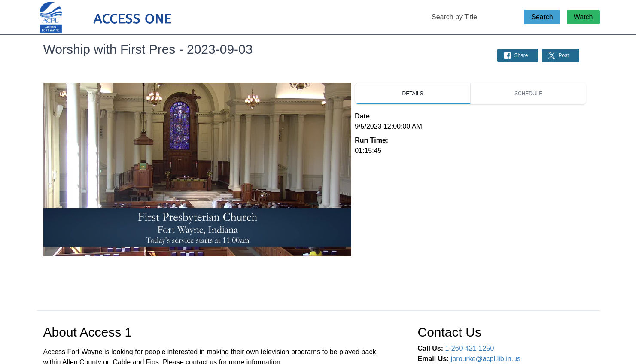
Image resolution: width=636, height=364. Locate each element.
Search (542, 17)
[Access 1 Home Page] (122, 17)
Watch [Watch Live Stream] (583, 17)
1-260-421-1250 (470, 348)
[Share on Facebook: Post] (518, 55)
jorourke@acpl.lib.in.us (486, 359)
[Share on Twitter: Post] (560, 55)
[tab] (413, 94)
